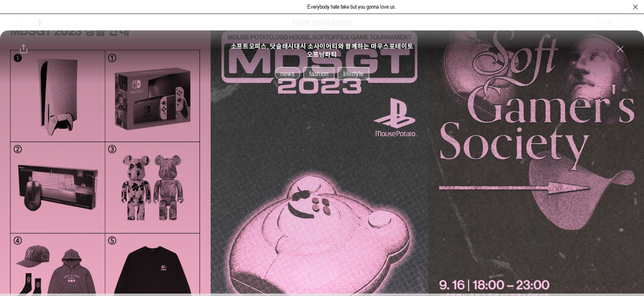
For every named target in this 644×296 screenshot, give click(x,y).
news (287, 74)
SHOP (605, 22)
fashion (319, 74)
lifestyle (353, 74)
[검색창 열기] (624, 22)
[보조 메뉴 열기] (22, 22)
